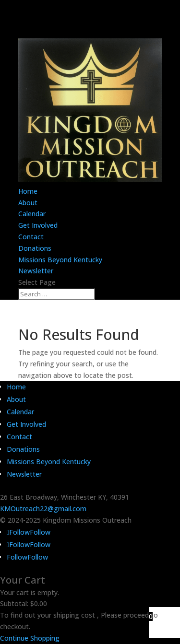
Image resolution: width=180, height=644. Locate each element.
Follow (40, 532)
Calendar (32, 214)
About (28, 203)
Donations (35, 248)
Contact (31, 237)
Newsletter (36, 271)
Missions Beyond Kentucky (60, 260)
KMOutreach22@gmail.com (43, 509)
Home (28, 191)
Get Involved (38, 225)
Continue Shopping (30, 638)
